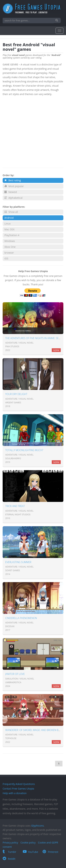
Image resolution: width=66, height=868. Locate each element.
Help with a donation (15, 793)
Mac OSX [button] (9, 229)
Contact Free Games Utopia (18, 789)
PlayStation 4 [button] (12, 235)
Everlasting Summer (18, 562)
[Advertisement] (33, 131)
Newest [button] (11, 192)
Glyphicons (37, 826)
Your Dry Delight (16, 394)
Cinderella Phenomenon (21, 618)
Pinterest (50, 852)
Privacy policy (10, 843)
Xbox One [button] (10, 247)
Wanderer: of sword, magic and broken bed (33, 730)
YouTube (30, 852)
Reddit (9, 859)
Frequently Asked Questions (19, 784)
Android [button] (9, 218)
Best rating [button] (13, 180)
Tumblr (9, 852)
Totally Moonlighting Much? (24, 450)
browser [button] (9, 253)
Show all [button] (11, 212)
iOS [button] (6, 258)
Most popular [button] (14, 186)
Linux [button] (7, 224)
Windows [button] (10, 241)
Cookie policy (28, 843)
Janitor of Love (15, 674)
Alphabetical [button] (13, 198)
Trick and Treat (15, 506)
